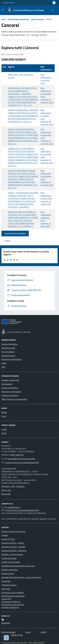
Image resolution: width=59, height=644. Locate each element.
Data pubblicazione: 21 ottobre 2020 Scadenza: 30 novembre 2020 (47, 117)
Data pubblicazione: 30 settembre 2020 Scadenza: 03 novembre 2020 (47, 178)
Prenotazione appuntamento (13, 604)
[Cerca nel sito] (52, 10)
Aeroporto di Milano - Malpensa (14, 551)
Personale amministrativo (12, 359)
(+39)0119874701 (16, 455)
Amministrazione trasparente (18, 19)
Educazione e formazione (11, 392)
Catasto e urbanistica (10, 388)
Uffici (3, 367)
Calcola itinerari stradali (11, 562)
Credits (43, 632)
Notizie (4, 412)
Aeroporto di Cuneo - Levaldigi (13, 547)
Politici (4, 363)
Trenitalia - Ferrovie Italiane (12, 554)
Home (4, 19)
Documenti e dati (8, 348)
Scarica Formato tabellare (15, 233)
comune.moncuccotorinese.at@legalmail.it (22, 462)
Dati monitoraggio (8, 632)
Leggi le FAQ (6, 599)
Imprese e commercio (10, 395)
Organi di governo (8, 355)
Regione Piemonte (9, 3)
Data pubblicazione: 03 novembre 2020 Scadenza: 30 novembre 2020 (47, 136)
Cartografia (6, 581)
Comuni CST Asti (8, 539)
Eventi (4, 433)
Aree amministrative (9, 344)
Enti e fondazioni (8, 352)
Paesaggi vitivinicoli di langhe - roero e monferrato (21, 577)
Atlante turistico (8, 573)
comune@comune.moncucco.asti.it (21, 459)
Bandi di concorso (37, 19)
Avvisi (4, 416)
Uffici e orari (6, 490)
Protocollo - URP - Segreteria (13, 486)
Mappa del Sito (17, 635)
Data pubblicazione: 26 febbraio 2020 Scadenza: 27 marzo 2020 (46, 219)
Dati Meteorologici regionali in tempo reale (18, 566)
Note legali (6, 589)
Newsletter (6, 623)
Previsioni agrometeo (10, 570)
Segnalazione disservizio (11, 602)
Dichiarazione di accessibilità (12, 593)
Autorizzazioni (7, 384)
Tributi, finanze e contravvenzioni (14, 399)
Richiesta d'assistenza (10, 607)
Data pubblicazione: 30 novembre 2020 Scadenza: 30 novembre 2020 (47, 95)
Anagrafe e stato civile (10, 380)
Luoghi (4, 429)
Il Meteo (5, 535)
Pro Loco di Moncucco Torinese (13, 531)
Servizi (28, 632)
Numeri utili (6, 494)
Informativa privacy (9, 585)
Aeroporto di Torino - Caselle (13, 543)
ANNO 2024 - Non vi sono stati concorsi (21, 76)
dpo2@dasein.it (14, 507)
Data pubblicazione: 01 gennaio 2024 (46, 79)
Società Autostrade (9, 558)
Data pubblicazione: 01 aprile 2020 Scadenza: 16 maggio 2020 (46, 198)
